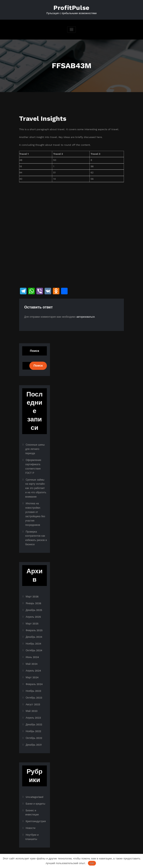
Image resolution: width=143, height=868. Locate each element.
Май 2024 (32, 657)
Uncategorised (34, 787)
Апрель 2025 (33, 611)
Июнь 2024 (32, 650)
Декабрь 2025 (34, 605)
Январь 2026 (33, 598)
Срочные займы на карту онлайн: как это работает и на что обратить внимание (36, 486)
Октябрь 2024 (34, 644)
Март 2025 (32, 618)
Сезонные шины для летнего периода (35, 448)
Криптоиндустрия (36, 811)
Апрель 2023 (33, 709)
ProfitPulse (71, 8)
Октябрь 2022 (34, 729)
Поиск (34, 350)
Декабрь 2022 (34, 716)
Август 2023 (33, 696)
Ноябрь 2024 (33, 637)
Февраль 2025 (34, 624)
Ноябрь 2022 (33, 722)
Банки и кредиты (35, 794)
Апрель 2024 (33, 664)
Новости (30, 817)
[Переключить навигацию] (72, 30)
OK (92, 863)
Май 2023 (32, 703)
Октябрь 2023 (34, 690)
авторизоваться (85, 316)
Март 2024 (32, 670)
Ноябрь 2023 (33, 683)
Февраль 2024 (34, 676)
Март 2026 (32, 592)
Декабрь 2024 (34, 631)
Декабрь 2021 (34, 735)
